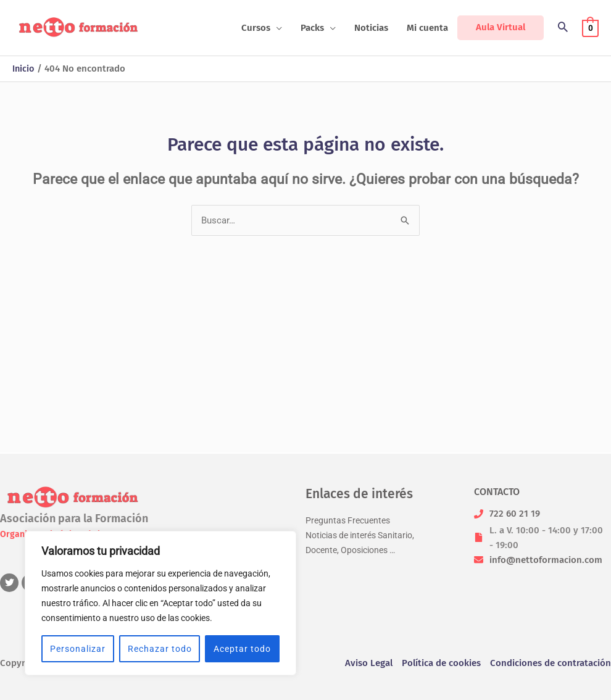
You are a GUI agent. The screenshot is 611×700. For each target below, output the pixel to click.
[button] (262, 28)
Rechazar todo (160, 649)
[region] (160, 603)
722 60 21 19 (515, 514)
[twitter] (11, 583)
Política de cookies (441, 663)
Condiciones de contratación (551, 663)
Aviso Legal (369, 663)
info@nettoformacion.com (546, 560)
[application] (276, 28)
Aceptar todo (242, 649)
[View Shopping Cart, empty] (590, 28)
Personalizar (78, 649)
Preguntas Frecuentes (350, 520)
